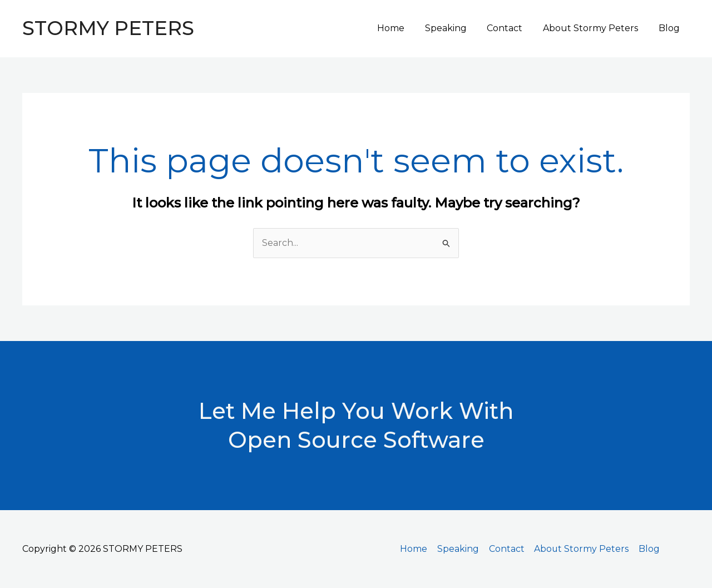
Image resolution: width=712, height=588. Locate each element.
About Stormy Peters (594, 28)
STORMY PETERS (108, 28)
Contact (511, 28)
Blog (670, 28)
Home (402, 28)
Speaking (455, 28)
